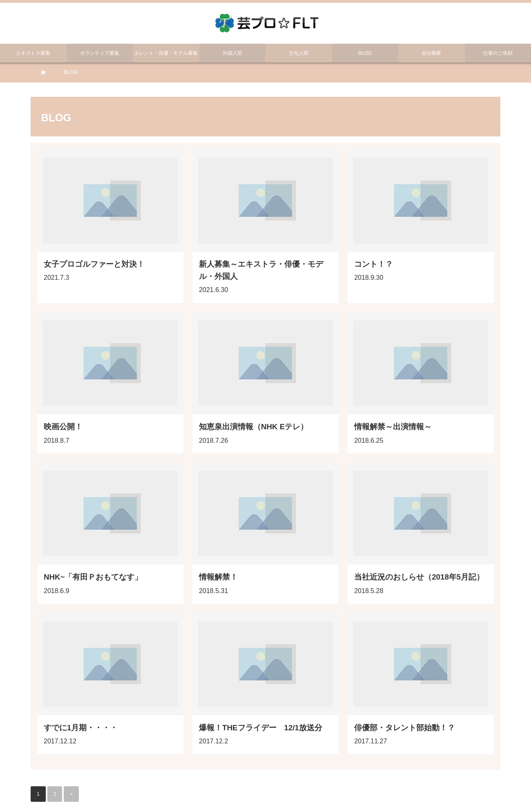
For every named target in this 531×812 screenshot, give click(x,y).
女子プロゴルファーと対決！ (94, 264)
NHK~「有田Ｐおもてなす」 (93, 577)
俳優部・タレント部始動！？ (405, 728)
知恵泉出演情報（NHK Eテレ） (253, 427)
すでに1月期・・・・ (81, 728)
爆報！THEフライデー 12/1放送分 (261, 728)
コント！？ (374, 264)
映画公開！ (63, 427)
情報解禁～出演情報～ (393, 427)
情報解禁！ (218, 577)
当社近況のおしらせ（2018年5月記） (419, 577)
